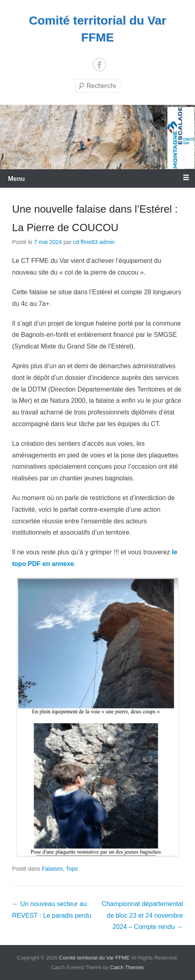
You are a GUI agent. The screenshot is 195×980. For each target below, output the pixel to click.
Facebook (100, 65)
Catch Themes (127, 967)
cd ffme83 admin (94, 242)
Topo (72, 869)
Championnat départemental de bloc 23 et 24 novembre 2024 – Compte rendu (142, 915)
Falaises (52, 869)
